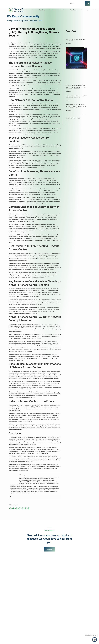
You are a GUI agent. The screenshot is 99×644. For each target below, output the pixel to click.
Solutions (73, 10)
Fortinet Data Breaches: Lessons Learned (60, 619)
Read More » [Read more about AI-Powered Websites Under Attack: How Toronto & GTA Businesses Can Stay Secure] (68, 91)
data (15, 59)
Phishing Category (8, 614)
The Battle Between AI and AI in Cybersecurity (61, 610)
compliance (53, 72)
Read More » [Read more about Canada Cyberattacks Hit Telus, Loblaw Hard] (68, 100)
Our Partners (52, 10)
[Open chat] (95, 640)
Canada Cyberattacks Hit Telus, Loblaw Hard (76, 96)
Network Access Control (33, 405)
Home (27, 10)
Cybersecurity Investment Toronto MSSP (13, 610)
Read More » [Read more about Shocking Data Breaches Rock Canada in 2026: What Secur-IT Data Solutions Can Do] (68, 110)
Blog (87, 10)
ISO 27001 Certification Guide (57, 614)
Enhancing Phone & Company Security (13, 622)
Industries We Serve (63, 10)
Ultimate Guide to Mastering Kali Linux (13, 617)
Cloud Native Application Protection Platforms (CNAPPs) (63, 622)
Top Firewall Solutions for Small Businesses (14, 619)
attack (27, 345)
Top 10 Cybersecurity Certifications (58, 612)
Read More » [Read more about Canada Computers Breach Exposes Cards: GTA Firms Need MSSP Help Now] (68, 121)
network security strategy (51, 324)
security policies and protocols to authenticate (25, 443)
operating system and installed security (24, 122)
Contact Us (94, 10)
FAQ (81, 10)
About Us (34, 10)
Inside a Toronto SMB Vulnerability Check (75, 39)
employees (44, 375)
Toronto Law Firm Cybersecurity (12, 612)
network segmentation (33, 116)
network (57, 53)
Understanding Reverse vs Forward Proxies (60, 617)
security (24, 52)
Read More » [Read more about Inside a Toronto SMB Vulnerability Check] (68, 43)
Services (42, 10)
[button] (42, 10)
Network (11, 70)
